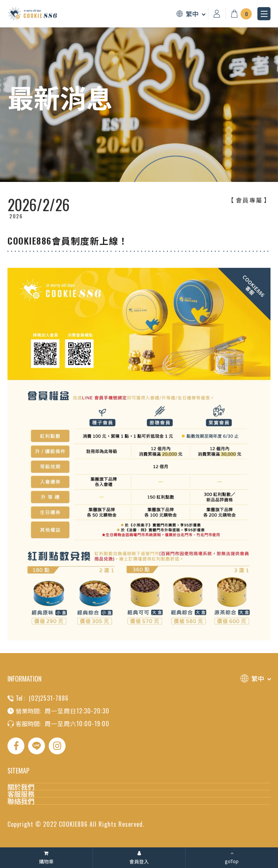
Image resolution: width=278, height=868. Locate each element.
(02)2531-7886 (49, 698)
